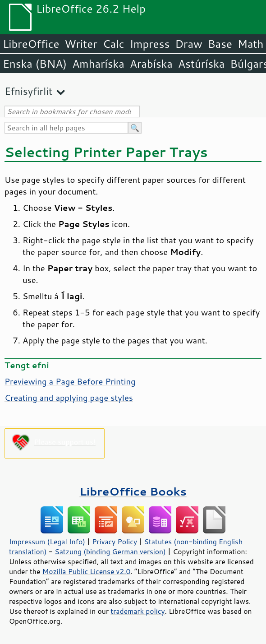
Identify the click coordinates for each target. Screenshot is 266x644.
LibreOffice (31, 44)
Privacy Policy (115, 542)
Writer (81, 44)
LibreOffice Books (133, 491)
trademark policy (138, 611)
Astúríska (202, 64)
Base (220, 44)
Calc (114, 44)
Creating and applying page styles (69, 398)
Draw (188, 44)
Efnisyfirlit (28, 91)
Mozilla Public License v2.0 (87, 571)
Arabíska (151, 64)
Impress (150, 44)
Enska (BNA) (35, 64)
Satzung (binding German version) (110, 551)
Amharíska (98, 64)
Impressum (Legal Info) (47, 542)
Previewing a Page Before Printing (70, 381)
